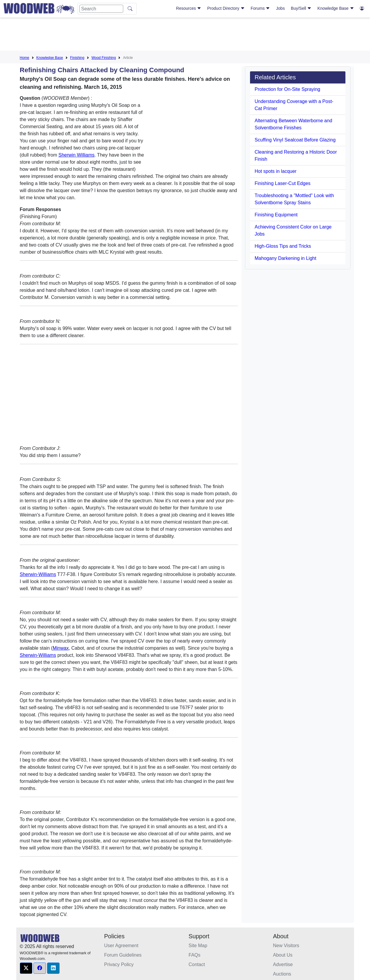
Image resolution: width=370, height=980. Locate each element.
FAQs (195, 955)
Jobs (281, 8)
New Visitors (286, 946)
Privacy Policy (119, 964)
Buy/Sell (301, 8)
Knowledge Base (336, 8)
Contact (197, 964)
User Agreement (121, 946)
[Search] (101, 9)
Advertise (283, 964)
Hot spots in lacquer (276, 171)
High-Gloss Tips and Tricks (283, 246)
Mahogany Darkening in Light (286, 258)
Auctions (282, 974)
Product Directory (226, 8)
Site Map (198, 946)
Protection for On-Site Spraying (287, 89)
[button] (26, 968)
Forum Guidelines (123, 955)
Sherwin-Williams (38, 574)
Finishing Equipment (276, 215)
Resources (189, 8)
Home (25, 58)
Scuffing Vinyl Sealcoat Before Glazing (295, 140)
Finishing (77, 58)
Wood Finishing (104, 58)
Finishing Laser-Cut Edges (283, 183)
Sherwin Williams (76, 155)
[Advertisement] (185, 35)
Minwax (61, 648)
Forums (260, 8)
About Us (283, 955)
